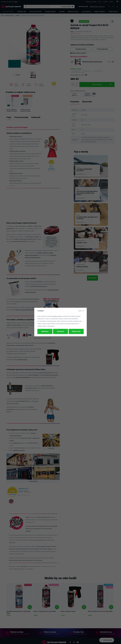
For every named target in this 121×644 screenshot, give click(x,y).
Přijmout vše (76, 331)
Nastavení (60, 331)
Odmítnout (45, 331)
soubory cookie (57, 317)
